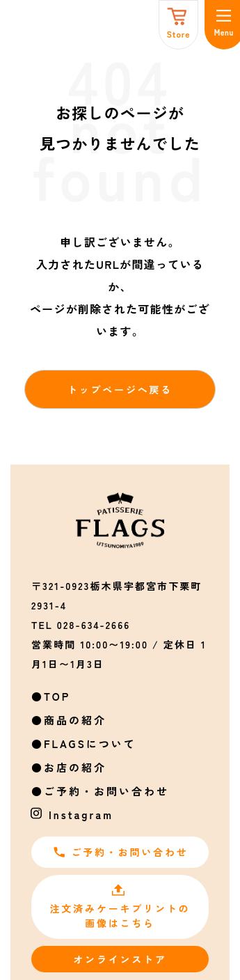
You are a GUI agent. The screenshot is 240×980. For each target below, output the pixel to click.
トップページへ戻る (120, 389)
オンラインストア (120, 959)
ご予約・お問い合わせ (106, 791)
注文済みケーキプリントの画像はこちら (120, 907)
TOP (57, 696)
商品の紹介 (75, 720)
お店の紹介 (75, 767)
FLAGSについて (90, 744)
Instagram (81, 815)
